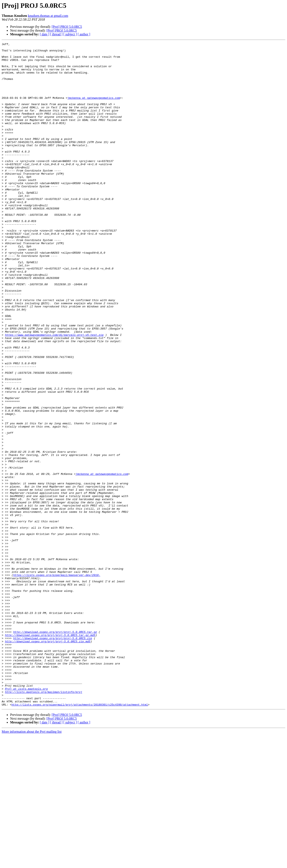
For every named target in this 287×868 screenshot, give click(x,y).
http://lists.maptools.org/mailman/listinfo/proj (44, 822)
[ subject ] (70, 34)
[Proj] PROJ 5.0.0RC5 (67, 27)
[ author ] (84, 34)
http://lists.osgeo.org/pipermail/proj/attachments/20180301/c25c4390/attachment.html (80, 837)
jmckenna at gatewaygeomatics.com (94, 109)
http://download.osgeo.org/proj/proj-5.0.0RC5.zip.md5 (48, 761)
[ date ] (45, 34)
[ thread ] (56, 34)
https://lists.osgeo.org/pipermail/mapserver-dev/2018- (57, 682)
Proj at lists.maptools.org (26, 818)
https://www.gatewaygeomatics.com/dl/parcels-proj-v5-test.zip (54, 394)
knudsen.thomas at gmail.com (48, 16)
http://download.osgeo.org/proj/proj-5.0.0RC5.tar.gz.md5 (50, 754)
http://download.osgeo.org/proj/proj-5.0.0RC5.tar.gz (55, 750)
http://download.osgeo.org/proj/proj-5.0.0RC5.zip (53, 758)
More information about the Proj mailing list (32, 864)
